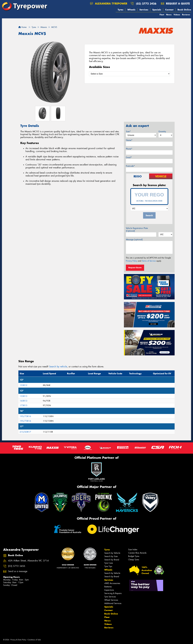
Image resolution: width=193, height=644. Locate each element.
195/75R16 (25, 416)
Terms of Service (149, 261)
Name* (129, 140)
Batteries (108, 587)
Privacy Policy (132, 261)
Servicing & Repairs (113, 593)
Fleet (162, 15)
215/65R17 (25, 432)
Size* (128, 131)
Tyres (120, 10)
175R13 (23, 405)
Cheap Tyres (134, 560)
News (169, 15)
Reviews (186, 15)
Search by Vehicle (112, 553)
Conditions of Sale (34, 640)
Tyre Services (110, 597)
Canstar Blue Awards (137, 553)
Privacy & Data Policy (18, 640)
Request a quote (175, 4)
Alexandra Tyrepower (109, 4)
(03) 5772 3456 (146, 4)
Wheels (131, 10)
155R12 (23, 385)
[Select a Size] (130, 74)
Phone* (129, 149)
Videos (177, 15)
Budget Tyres (134, 556)
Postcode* (130, 166)
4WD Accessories (112, 583)
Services (144, 10)
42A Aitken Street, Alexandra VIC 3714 (28, 561)
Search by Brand (112, 560)
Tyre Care (109, 563)
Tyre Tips (108, 566)
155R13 (23, 396)
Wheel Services (111, 600)
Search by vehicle (58, 367)
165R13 (23, 401)
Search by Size (111, 556)
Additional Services (113, 603)
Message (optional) (134, 239)
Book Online (184, 10)
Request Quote (135, 268)
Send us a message (18, 571)
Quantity (162, 131)
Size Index (133, 550)
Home (22, 27)
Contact (169, 10)
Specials (157, 10)
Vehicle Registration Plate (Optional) (137, 230)
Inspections (109, 590)
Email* (129, 157)
